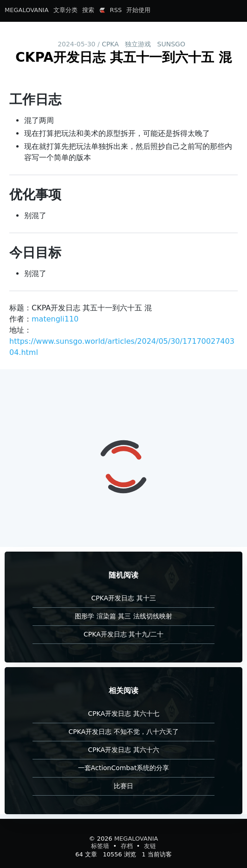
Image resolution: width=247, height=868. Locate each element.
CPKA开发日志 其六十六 (123, 750)
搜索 (88, 10)
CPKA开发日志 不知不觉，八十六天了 (123, 732)
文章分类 (65, 10)
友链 (150, 846)
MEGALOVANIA (27, 10)
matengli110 (55, 319)
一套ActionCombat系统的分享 (124, 768)
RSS (116, 10)
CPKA (110, 44)
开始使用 (138, 10)
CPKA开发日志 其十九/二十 (123, 634)
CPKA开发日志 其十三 (123, 598)
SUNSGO (171, 44)
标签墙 (101, 846)
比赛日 (123, 786)
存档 (128, 846)
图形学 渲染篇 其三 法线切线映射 (123, 616)
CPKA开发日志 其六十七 (123, 714)
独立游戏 (138, 44)
